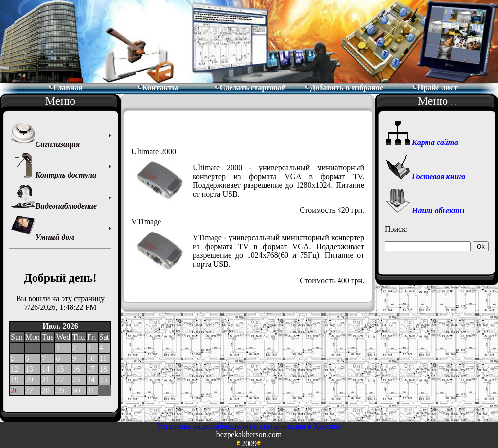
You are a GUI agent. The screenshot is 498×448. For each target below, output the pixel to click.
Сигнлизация (45, 135)
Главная (65, 87)
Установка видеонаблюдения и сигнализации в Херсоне (249, 426)
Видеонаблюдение (54, 197)
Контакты (157, 87)
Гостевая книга (426, 176)
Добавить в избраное (344, 87)
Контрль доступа (53, 166)
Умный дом (42, 228)
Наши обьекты (425, 210)
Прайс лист (435, 87)
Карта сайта (422, 142)
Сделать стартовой (250, 87)
